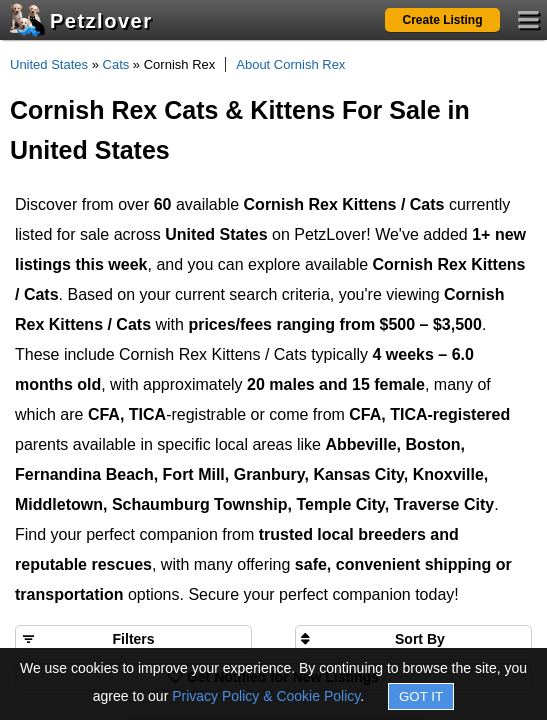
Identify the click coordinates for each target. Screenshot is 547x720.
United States (49, 64)
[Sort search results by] (413, 639)
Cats (116, 64)
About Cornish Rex (290, 64)
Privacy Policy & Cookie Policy (266, 696)
